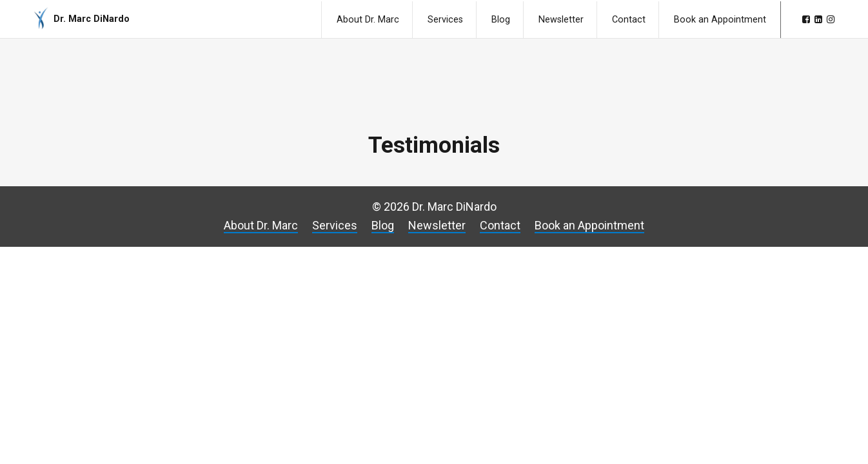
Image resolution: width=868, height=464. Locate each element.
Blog (501, 20)
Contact (629, 20)
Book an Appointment (720, 20)
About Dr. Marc (368, 20)
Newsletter (561, 20)
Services (445, 20)
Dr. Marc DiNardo (92, 19)
